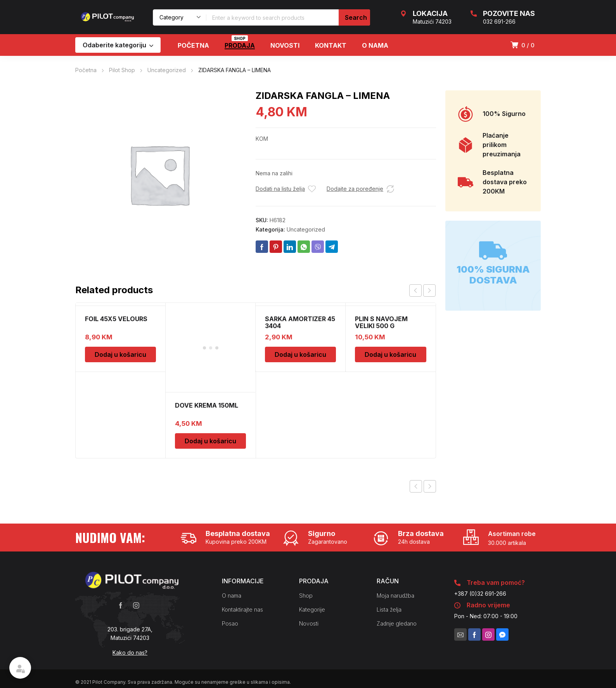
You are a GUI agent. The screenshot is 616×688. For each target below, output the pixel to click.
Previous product (416, 406)
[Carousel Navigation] (422, 290)
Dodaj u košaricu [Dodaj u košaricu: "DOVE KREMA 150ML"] (210, 361)
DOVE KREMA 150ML (207, 325)
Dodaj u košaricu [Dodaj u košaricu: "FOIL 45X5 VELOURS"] (120, 354)
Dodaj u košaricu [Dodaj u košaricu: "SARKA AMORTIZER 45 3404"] (300, 354)
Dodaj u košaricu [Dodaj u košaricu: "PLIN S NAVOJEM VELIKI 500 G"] (390, 354)
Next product (430, 406)
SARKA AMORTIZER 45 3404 (300, 322)
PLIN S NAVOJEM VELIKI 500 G (381, 322)
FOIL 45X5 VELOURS (116, 319)
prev (415, 290)
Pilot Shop (122, 70)
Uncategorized (167, 70)
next (429, 290)
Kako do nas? (130, 572)
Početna (86, 70)
